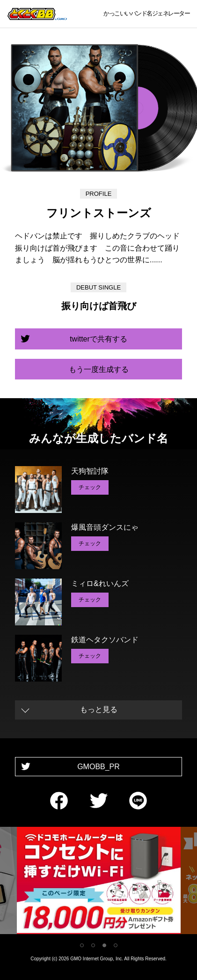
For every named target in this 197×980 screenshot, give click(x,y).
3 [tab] (104, 945)
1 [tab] (82, 945)
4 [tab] (116, 945)
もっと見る (99, 709)
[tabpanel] (99, 882)
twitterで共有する (98, 339)
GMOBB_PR (98, 767)
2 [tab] (93, 945)
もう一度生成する (99, 369)
